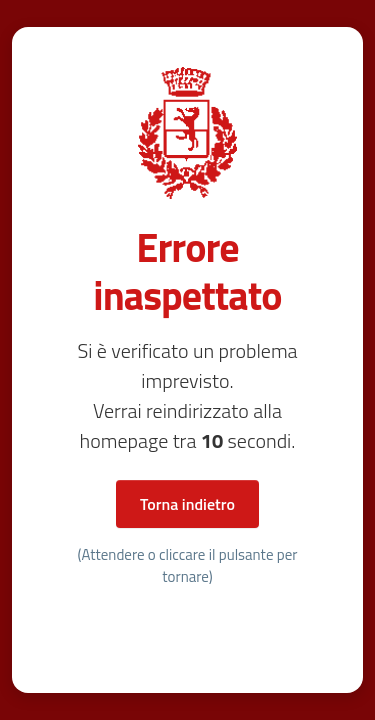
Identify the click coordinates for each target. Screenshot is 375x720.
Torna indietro (187, 504)
